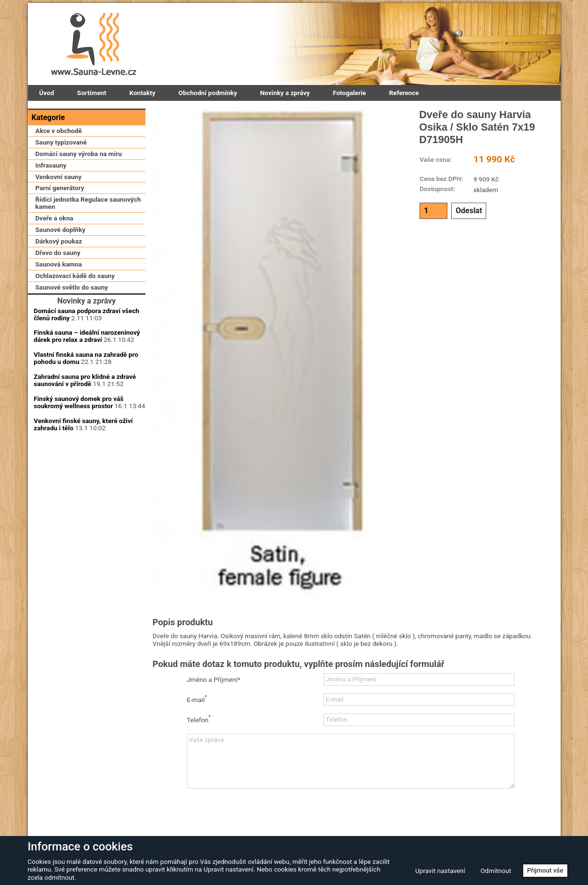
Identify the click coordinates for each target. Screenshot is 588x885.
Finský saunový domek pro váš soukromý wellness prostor (78, 475)
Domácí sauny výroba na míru (79, 194)
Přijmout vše (545, 870)
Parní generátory (60, 228)
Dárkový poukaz (59, 281)
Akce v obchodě (59, 170)
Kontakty (142, 93)
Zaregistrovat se (57, 625)
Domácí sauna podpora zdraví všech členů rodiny (86, 387)
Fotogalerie (349, 93)
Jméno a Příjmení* (214, 679)
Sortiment (92, 93)
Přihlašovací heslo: (86, 561)
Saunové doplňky (60, 270)
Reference (404, 93)
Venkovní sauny (59, 217)
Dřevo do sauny (58, 293)
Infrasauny (51, 205)
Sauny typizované (61, 182)
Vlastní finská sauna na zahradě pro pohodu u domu (86, 431)
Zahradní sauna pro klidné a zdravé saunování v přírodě (85, 454)
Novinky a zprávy (285, 93)
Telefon (199, 719)
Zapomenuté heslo (113, 625)
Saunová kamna (59, 304)
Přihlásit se (87, 588)
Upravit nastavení (440, 871)
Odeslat (469, 211)
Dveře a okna (54, 258)
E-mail (197, 699)
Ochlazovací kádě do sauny (75, 315)
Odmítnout (496, 871)
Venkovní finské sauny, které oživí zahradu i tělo (83, 497)
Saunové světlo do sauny (72, 327)
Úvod (47, 93)
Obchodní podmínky (208, 93)
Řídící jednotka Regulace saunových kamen (88, 243)
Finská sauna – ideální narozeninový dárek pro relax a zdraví (87, 409)
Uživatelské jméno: (86, 536)
